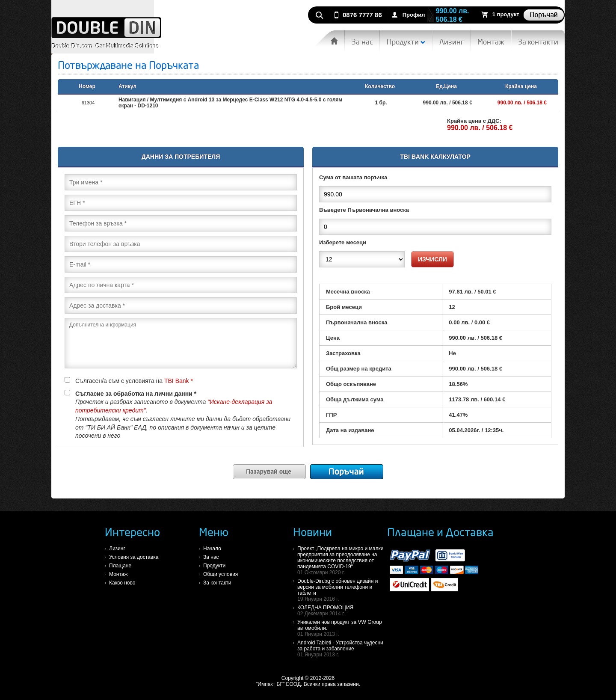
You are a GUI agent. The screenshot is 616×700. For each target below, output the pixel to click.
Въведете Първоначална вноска (364, 210)
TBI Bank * (179, 381)
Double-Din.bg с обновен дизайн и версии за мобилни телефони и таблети (342, 590)
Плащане (120, 566)
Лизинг (452, 42)
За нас (362, 42)
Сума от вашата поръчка (353, 177)
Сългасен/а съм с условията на (129, 381)
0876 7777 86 (362, 15)
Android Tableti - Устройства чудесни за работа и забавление (342, 649)
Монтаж (491, 42)
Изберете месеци (343, 242)
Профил (414, 15)
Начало (212, 549)
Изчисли (432, 259)
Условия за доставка (134, 557)
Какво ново (122, 583)
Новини (312, 532)
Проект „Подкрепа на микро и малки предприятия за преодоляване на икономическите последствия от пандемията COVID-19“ (342, 561)
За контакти (538, 42)
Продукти (406, 42)
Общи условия (221, 574)
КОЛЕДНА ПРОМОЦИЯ (342, 611)
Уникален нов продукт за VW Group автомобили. (342, 628)
